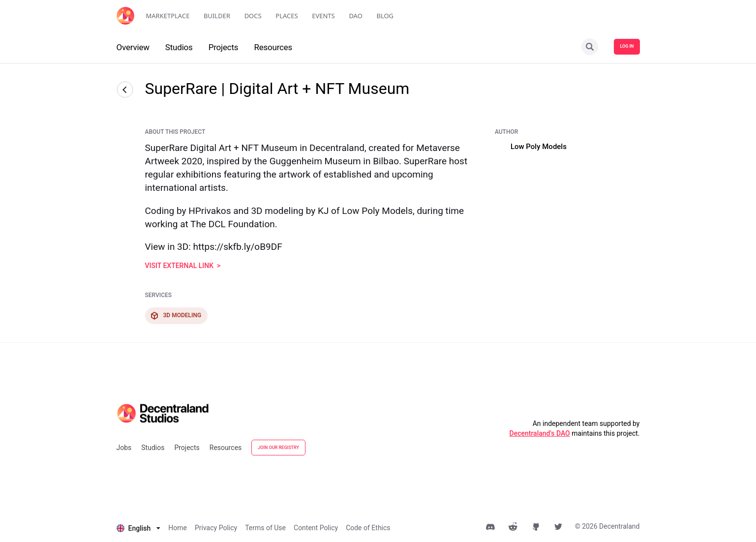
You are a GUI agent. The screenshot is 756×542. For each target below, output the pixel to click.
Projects (187, 448)
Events (323, 16)
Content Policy (316, 528)
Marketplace (168, 16)
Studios (153, 448)
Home (178, 528)
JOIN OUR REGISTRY (278, 448)
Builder (217, 16)
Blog (385, 16)
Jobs (124, 448)
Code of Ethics (368, 528)
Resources (226, 448)
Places (287, 16)
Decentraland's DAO (540, 433)
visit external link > (183, 266)
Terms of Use (265, 528)
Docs (253, 16)
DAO (355, 16)
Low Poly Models (539, 147)
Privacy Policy (216, 528)
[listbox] (139, 528)
